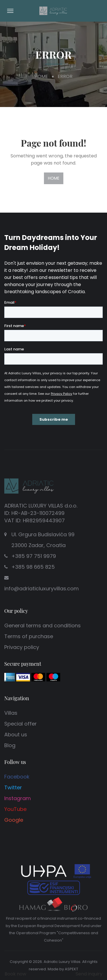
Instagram (18, 798)
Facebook (17, 777)
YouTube (15, 809)
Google (14, 820)
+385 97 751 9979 (34, 556)
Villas (11, 713)
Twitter (13, 787)
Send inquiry (89, 974)
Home (41, 76)
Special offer (21, 724)
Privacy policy (22, 647)
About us (16, 735)
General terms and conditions (43, 625)
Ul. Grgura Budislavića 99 (44, 541)
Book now (15, 974)
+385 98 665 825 (33, 567)
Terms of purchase (29, 636)
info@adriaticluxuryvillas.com (42, 588)
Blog (10, 745)
